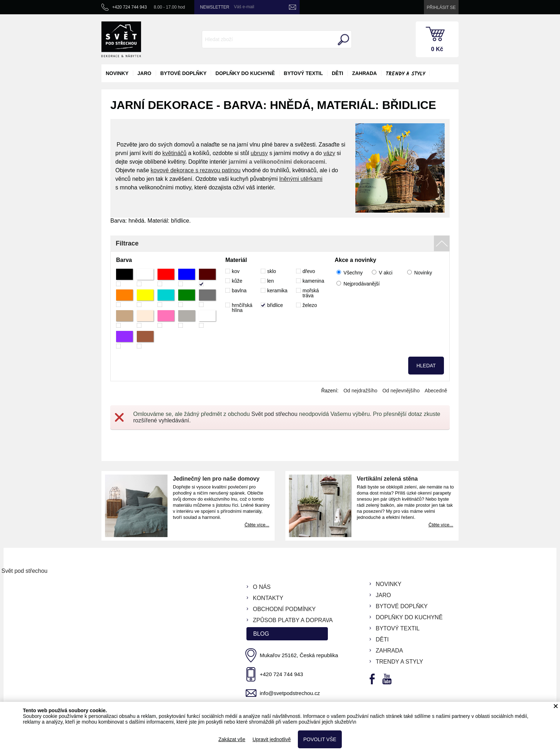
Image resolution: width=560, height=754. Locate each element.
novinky (117, 73)
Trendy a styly (405, 74)
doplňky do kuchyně (245, 73)
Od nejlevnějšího (401, 391)
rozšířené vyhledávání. (162, 420)
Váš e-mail (244, 7)
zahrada (364, 73)
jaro (144, 73)
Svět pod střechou (274, 414)
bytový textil (303, 73)
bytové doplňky (184, 73)
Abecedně (436, 391)
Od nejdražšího (361, 391)
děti (337, 73)
